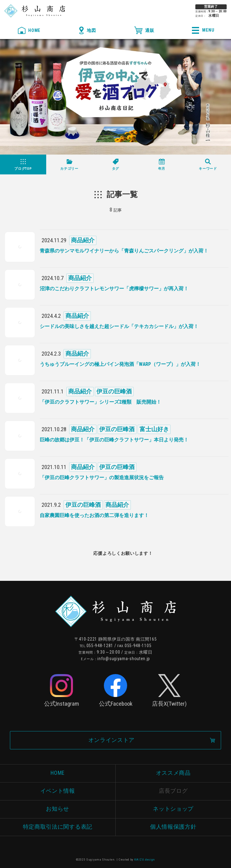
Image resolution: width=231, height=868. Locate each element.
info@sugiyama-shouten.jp (124, 659)
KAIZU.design (145, 859)
